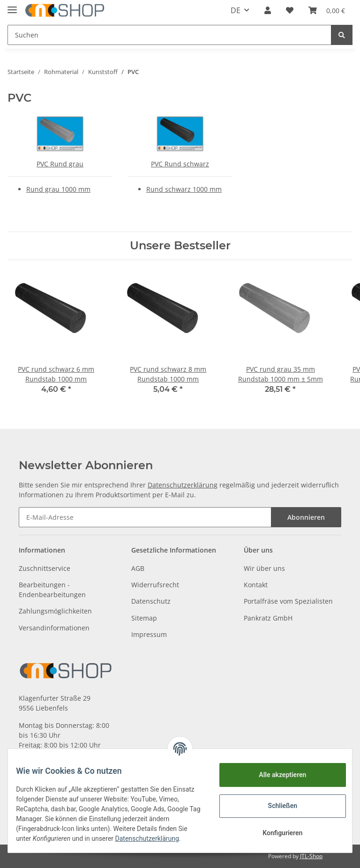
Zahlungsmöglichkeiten (55, 611)
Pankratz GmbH (268, 618)
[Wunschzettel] (290, 10)
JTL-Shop (311, 856)
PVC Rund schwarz (180, 164)
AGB (138, 568)
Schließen (276, 802)
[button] (268, 10)
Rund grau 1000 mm (58, 189)
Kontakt (256, 585)
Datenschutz (151, 601)
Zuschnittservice (45, 568)
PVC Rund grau (60, 164)
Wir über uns (264, 568)
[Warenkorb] (327, 10)
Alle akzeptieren (275, 771)
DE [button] (236, 10)
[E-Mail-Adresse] (145, 517)
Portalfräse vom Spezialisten (288, 601)
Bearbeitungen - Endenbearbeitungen (52, 590)
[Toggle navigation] (12, 6)
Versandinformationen (54, 628)
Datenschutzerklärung (183, 485)
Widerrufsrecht (155, 585)
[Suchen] (169, 35)
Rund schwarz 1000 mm (184, 189)
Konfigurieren (275, 830)
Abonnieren (306, 517)
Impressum (149, 634)
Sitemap (144, 618)
